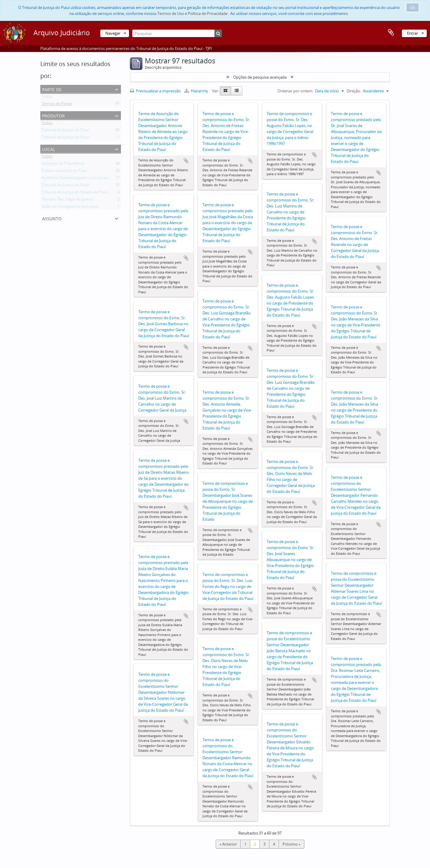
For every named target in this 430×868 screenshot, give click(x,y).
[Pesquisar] (177, 33)
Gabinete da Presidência (63, 164)
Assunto (52, 218)
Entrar (413, 33)
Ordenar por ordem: (295, 91)
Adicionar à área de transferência (186, 161)
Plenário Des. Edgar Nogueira (67, 200)
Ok (413, 7)
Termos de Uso (171, 13)
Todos (47, 97)
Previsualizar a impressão (155, 91)
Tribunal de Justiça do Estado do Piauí (75, 193)
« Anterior (228, 844)
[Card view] (225, 91)
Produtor (53, 115)
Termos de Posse (57, 105)
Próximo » (291, 844)
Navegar (113, 33)
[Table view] (237, 91)
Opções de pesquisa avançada (260, 77)
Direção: (354, 91)
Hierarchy (197, 91)
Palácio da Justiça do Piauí (64, 172)
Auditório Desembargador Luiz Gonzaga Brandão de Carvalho (96, 179)
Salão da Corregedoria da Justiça (70, 207)
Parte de (52, 89)
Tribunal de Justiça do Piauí (65, 131)
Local (49, 149)
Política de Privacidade (208, 13)
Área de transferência (391, 33)
